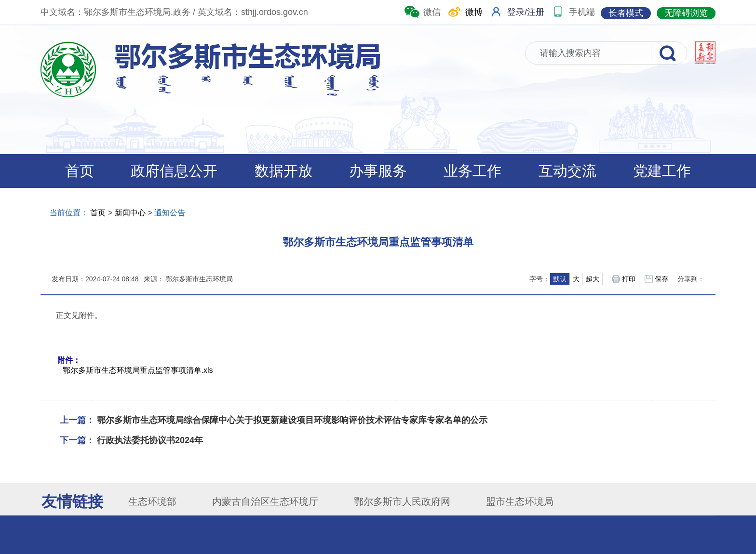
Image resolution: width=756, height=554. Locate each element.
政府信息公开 (174, 171)
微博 (465, 9)
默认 (560, 279)
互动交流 (567, 171)
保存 (661, 279)
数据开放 (283, 171)
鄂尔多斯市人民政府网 (402, 501)
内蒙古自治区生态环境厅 (265, 501)
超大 (593, 279)
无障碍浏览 (686, 13)
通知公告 (170, 213)
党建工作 (662, 171)
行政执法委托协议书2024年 (150, 440)
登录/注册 (526, 12)
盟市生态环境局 (520, 501)
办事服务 (378, 171)
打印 (629, 279)
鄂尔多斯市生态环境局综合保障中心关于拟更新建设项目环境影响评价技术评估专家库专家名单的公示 (292, 420)
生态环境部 (152, 501)
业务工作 (472, 171)
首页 (80, 171)
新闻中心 (130, 213)
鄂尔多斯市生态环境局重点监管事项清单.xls (138, 370)
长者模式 (626, 13)
